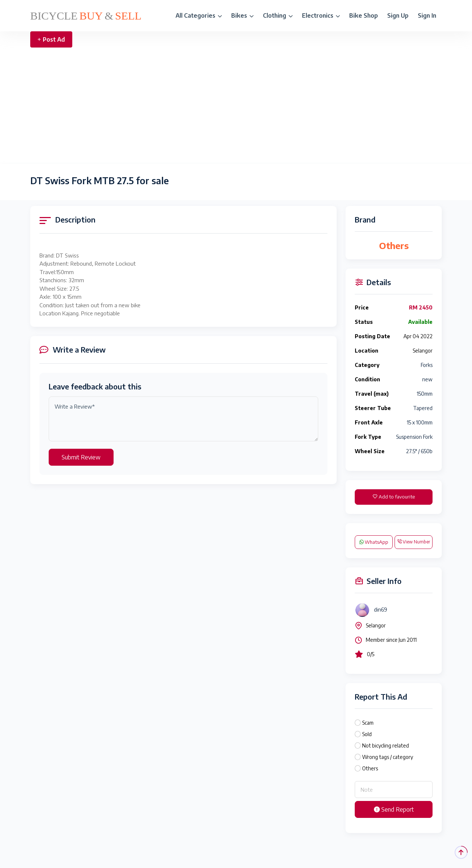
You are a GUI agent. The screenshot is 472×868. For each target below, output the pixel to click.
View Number (414, 542)
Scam (368, 723)
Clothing (278, 15)
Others (370, 768)
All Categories (199, 15)
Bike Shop (364, 15)
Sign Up (398, 15)
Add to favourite (394, 497)
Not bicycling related (386, 745)
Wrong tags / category (388, 757)
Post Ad (51, 39)
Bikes (242, 15)
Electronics (321, 15)
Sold (367, 734)
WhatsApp (374, 542)
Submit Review (81, 457)
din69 (381, 610)
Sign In (427, 15)
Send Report (394, 809)
